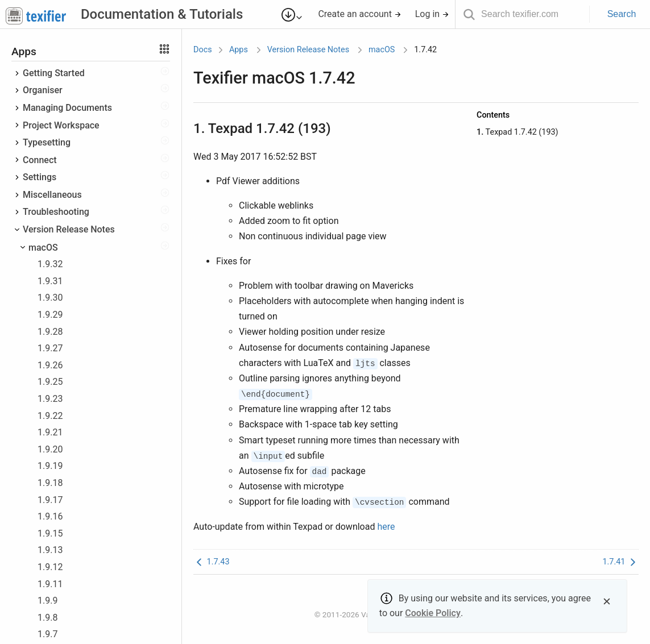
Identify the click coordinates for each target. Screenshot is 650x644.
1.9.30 (50, 298)
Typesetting (47, 142)
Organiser (43, 90)
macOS (43, 248)
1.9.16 (50, 516)
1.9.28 (50, 332)
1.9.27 (50, 348)
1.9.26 (50, 365)
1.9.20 (50, 449)
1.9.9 (47, 601)
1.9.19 (50, 466)
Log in (432, 14)
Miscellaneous (52, 195)
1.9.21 (50, 432)
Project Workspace (61, 125)
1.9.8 (47, 618)
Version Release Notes (69, 229)
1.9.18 (50, 483)
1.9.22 (50, 416)
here (386, 527)
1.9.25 (50, 382)
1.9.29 (50, 315)
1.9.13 (50, 550)
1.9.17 (50, 500)
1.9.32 (50, 264)
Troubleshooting (56, 212)
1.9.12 (50, 567)
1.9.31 (50, 281)
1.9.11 (50, 584)
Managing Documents (67, 108)
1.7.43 (212, 562)
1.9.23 (50, 399)
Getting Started (54, 73)
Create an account (360, 14)
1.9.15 (50, 533)
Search (622, 14)
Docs (203, 50)
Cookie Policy (433, 613)
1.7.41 (620, 562)
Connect (40, 160)
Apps (239, 50)
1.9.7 (47, 634)
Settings (40, 177)
